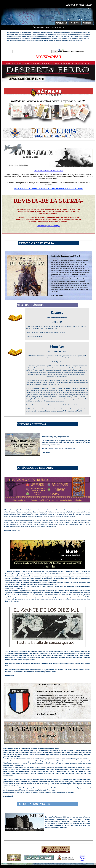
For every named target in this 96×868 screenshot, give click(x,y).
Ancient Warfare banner (82, 858)
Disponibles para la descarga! (48, 226)
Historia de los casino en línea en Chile (48, 171)
